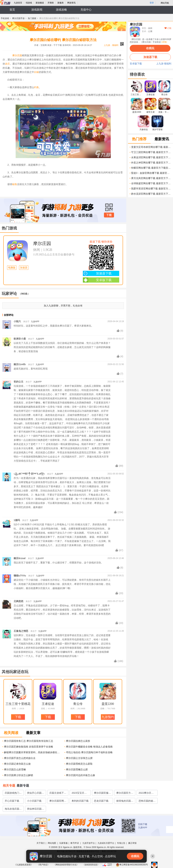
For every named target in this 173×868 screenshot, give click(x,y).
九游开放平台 (89, 843)
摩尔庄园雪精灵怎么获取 (79, 764)
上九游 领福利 (164, 64)
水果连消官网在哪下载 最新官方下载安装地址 (151, 157)
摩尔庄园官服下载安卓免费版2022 (102, 794)
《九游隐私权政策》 (24, 865)
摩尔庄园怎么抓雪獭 (15, 769)
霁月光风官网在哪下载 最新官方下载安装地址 (151, 178)
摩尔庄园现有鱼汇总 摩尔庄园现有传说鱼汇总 (29, 741)
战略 (102, 709)
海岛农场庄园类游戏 (13, 809)
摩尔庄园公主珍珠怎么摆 (79, 758)
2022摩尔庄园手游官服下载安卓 (147, 794)
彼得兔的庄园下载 (125, 802)
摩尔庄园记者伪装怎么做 (17, 764)
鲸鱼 (15, 184)
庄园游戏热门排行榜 (13, 794)
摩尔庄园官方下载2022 (125, 794)
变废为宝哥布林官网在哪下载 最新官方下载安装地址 (151, 147)
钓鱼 (37, 87)
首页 (12, 10)
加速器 (24, 268)
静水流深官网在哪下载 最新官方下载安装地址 (151, 194)
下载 (109, 215)
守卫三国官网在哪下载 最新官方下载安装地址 (151, 152)
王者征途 (48, 704)
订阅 (168, 28)
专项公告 (121, 843)
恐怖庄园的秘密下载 (147, 802)
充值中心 (86, 10)
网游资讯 (71, 3)
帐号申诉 (75, 843)
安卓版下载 (97, 280)
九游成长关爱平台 (106, 843)
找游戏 (29, 3)
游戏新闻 (37, 10)
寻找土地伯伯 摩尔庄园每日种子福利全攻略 (89, 752)
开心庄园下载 (12, 801)
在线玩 (150, 48)
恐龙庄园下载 (101, 801)
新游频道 (40, 3)
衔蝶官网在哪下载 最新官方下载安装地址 (151, 168)
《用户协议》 (43, 865)
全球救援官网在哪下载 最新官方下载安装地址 (151, 183)
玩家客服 (63, 843)
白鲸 (37, 72)
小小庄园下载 (34, 801)
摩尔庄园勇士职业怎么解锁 (19, 775)
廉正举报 (132, 843)
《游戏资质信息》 (91, 865)
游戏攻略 (61, 10)
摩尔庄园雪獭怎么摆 (77, 769)
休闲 (37, 250)
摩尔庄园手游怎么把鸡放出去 (20, 758)
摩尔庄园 (17, 55)
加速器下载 (97, 273)
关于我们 (41, 843)
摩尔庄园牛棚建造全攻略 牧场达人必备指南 (89, 747)
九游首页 (18, 3)
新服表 (61, 3)
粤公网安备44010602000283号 (132, 865)
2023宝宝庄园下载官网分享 (79, 794)
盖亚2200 (108, 704)
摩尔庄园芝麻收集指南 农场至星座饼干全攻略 (29, 747)
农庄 (7, 64)
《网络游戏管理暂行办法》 (66, 865)
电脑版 (12, 268)
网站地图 (52, 843)
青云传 (78, 704)
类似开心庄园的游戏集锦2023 (35, 794)
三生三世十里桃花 (18, 704)
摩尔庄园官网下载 (58, 802)
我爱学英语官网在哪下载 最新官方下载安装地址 (151, 189)
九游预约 (108, 717)
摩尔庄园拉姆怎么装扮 (78, 741)
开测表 (51, 3)
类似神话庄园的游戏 (35, 809)
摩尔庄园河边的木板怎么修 (80, 775)
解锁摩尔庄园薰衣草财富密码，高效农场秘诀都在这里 (33, 752)
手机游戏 (5, 18)
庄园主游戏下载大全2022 (58, 794)
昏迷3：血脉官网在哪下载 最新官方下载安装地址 (151, 173)
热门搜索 (32, 18)
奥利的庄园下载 (80, 801)
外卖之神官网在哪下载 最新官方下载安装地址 (151, 163)
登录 (152, 3)
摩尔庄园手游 (18, 18)
